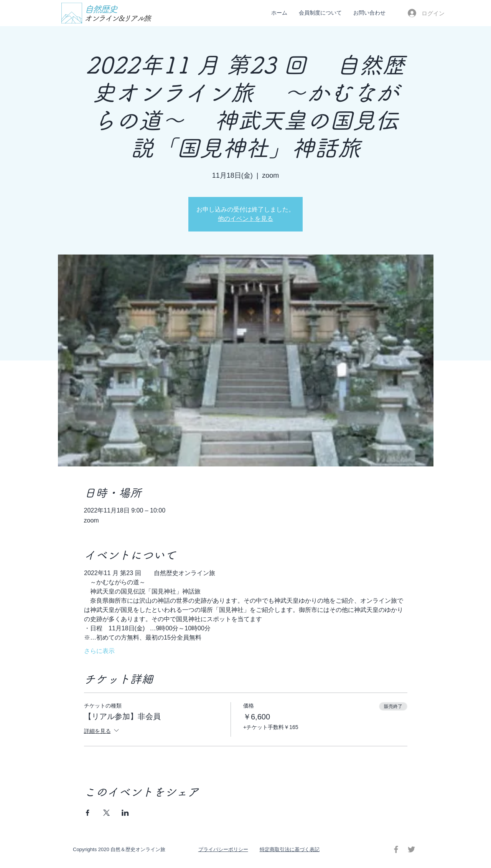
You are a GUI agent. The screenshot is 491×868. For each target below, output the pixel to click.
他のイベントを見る (245, 219)
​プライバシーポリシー (223, 849)
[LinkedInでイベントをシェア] (125, 813)
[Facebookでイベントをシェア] (88, 813)
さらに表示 (99, 651)
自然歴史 (101, 9)
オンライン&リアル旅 (117, 18)
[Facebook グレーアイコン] (396, 849)
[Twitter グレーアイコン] (411, 849)
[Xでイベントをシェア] (106, 813)
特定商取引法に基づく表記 (290, 849)
